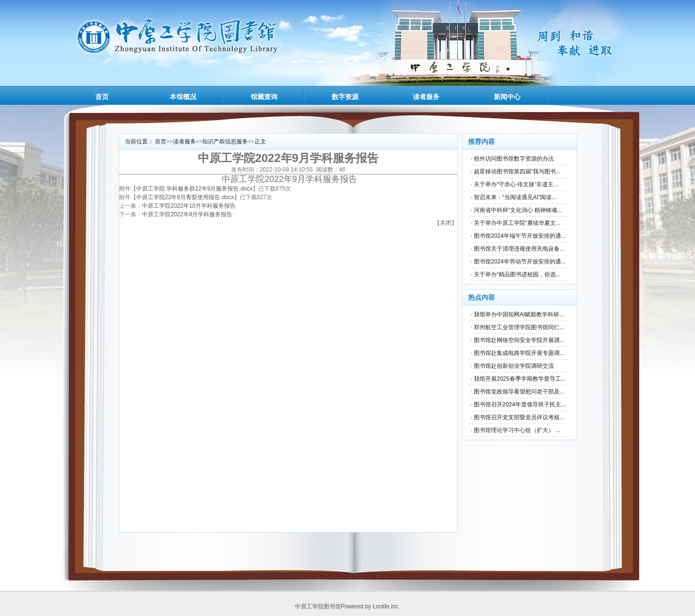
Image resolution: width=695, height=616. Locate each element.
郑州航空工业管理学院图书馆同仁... (519, 327)
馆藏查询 (264, 97)
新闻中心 (507, 97)
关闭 (446, 223)
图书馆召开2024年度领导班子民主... (520, 404)
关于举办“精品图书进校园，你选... (517, 274)
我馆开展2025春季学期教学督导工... (520, 379)
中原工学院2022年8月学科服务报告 (187, 214)
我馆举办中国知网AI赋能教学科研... (519, 314)
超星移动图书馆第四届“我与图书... (517, 172)
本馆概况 (183, 97)
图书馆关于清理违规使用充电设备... (519, 249)
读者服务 (426, 97)
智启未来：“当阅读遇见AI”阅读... (515, 197)
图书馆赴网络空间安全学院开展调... (519, 340)
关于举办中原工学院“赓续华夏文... (517, 223)
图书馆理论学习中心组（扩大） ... (517, 430)
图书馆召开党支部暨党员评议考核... (519, 417)
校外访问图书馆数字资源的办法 (514, 159)
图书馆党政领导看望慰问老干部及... (519, 392)
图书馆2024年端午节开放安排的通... (520, 236)
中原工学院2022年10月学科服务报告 (189, 206)
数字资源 (345, 97)
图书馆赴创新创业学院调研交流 (514, 366)
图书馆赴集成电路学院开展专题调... (519, 353)
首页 (102, 97)
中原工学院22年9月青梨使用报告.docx (185, 197)
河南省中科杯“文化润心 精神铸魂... (518, 210)
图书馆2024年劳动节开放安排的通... (520, 262)
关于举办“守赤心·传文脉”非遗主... (516, 184)
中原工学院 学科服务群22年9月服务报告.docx (194, 189)
